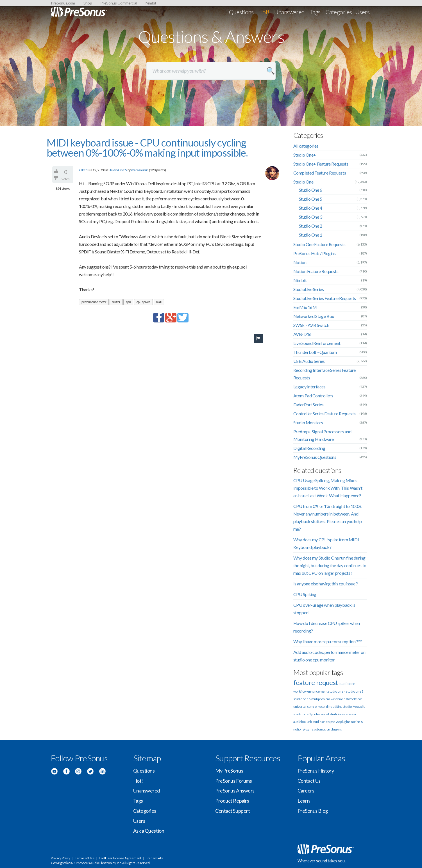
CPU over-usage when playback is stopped (324, 609)
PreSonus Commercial (119, 3)
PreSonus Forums (233, 781)
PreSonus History (316, 771)
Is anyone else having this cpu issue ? (326, 584)
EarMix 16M (305, 307)
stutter (116, 302)
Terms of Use (85, 858)
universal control (305, 706)
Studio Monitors (308, 422)
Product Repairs (232, 801)
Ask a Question (149, 831)
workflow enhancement (310, 691)
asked (83, 170)
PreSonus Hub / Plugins (315, 253)
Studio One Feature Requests (319, 244)
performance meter (94, 302)
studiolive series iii (343, 714)
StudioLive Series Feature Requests (325, 298)
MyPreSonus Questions (315, 457)
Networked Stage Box (314, 316)
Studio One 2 (311, 226)
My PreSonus (229, 771)
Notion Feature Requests (316, 271)
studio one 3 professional (311, 714)
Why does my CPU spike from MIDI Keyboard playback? (326, 543)
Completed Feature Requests (320, 173)
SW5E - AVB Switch (311, 325)
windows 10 (339, 699)
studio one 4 (337, 691)
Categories (339, 12)
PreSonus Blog (313, 811)
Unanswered (290, 12)
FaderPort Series (309, 405)
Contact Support (232, 811)
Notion (300, 262)
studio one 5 (302, 699)
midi (159, 302)
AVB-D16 (302, 334)
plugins (308, 729)
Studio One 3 (311, 217)
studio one (347, 684)
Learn (304, 801)
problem (324, 699)
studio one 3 (355, 691)
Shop (88, 3)
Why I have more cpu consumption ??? (328, 641)
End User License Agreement (120, 858)
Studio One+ (305, 155)
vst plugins (343, 722)
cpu (128, 302)
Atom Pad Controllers (313, 396)
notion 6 (357, 722)
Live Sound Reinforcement (317, 343)
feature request (316, 682)
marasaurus (140, 170)
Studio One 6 (311, 190)
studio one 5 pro (324, 722)
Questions (241, 12)
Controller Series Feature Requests (325, 414)
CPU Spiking (305, 594)
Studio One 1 (311, 235)
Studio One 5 (118, 170)
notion (298, 729)
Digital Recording (309, 448)
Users (362, 12)
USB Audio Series (309, 361)
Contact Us (309, 781)
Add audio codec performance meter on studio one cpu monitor (329, 656)
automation (322, 729)
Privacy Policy (61, 858)
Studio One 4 (311, 208)
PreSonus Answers (235, 791)
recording (325, 706)
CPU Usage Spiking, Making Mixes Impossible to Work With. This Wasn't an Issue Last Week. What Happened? (328, 488)
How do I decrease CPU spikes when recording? (327, 627)
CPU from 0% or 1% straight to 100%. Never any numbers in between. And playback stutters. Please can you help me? (328, 517)
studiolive (350, 706)
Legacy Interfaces (309, 387)
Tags (315, 12)
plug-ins (336, 729)
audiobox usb (303, 722)
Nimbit (151, 3)
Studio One (303, 182)
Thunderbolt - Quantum (315, 352)
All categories (306, 146)
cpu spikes (143, 302)
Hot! (264, 12)
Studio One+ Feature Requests (321, 164)
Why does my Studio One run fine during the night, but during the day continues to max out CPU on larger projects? (330, 565)
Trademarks (155, 858)
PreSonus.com (63, 3)
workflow (355, 699)
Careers (306, 791)
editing (337, 706)
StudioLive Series (309, 289)
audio (361, 706)
